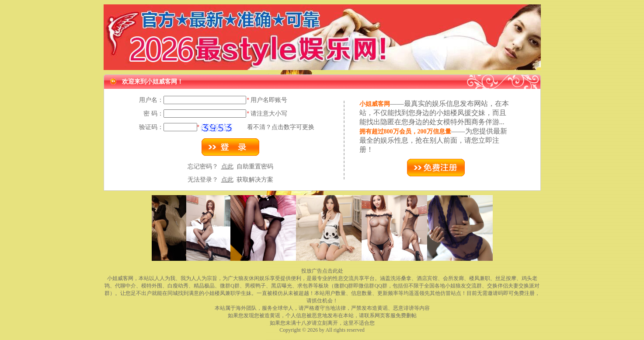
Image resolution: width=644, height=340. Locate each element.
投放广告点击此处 (322, 271)
